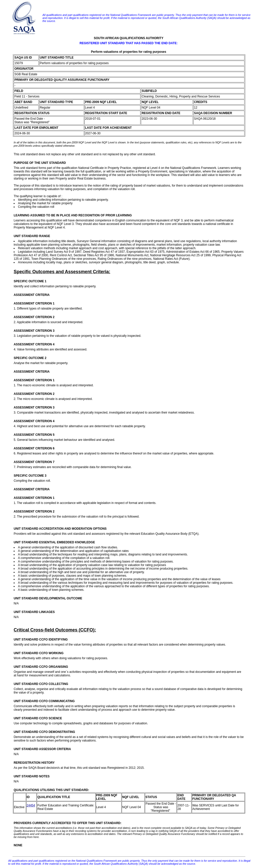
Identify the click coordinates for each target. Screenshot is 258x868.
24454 (31, 805)
